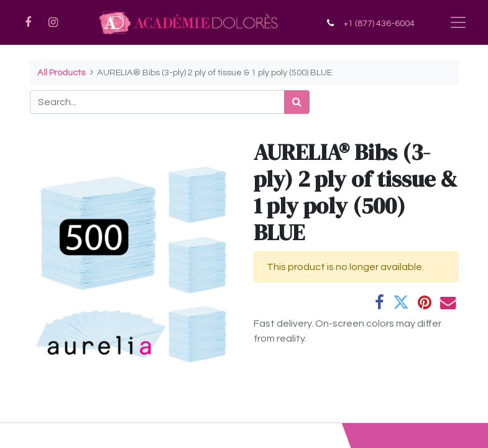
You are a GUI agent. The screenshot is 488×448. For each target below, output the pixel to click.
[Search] (297, 102)
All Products (61, 72)
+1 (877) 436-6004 (379, 23)
